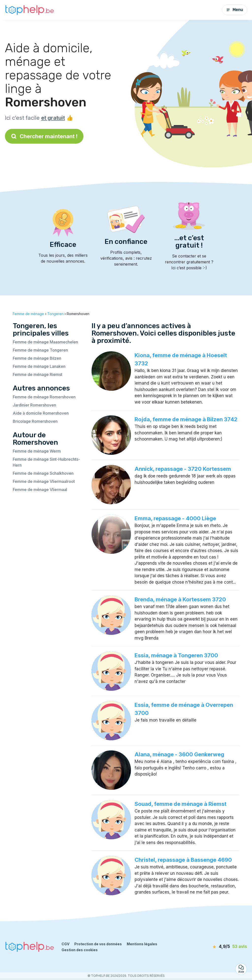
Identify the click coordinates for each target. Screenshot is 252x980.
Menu (235, 10)
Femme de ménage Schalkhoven (43, 473)
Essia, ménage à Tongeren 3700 (176, 655)
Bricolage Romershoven (35, 421)
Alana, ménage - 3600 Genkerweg (179, 754)
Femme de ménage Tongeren (40, 350)
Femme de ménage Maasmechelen (45, 342)
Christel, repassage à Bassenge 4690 (183, 860)
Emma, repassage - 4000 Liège (175, 518)
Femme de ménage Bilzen (37, 358)
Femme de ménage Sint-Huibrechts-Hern (46, 462)
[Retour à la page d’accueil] (30, 10)
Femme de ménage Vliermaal (40, 490)
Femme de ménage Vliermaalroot (44, 481)
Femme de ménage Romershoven (44, 397)
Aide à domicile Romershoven (41, 413)
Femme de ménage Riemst (38, 374)
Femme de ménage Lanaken (39, 366)
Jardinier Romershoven (34, 405)
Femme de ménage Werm (37, 451)
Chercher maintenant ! (44, 136)
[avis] (221, 947)
